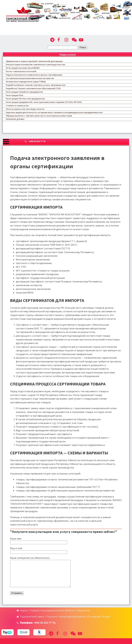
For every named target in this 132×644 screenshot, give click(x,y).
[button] (36, 141)
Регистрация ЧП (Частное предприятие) (25, 99)
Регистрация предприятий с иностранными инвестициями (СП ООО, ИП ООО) (44, 102)
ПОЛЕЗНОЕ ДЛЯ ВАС (15, 119)
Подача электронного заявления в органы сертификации (34, 75)
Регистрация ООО (14, 95)
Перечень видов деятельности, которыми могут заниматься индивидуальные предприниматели (54, 112)
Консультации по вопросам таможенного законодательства (35, 64)
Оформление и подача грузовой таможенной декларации (34, 61)
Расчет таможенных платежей (21, 71)
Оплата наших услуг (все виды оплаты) (25, 109)
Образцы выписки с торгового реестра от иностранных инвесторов (39, 116)
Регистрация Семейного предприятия (24, 92)
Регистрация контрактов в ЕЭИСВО (23, 68)
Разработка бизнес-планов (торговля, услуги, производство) (36, 85)
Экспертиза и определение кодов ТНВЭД (26, 82)
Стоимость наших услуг (17, 106)
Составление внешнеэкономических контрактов (30, 78)
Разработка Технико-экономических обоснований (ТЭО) (33, 88)
